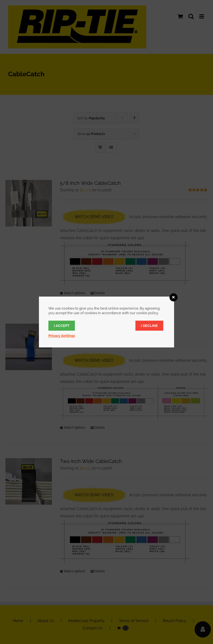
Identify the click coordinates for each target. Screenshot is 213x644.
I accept (62, 326)
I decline (149, 326)
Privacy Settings (62, 336)
